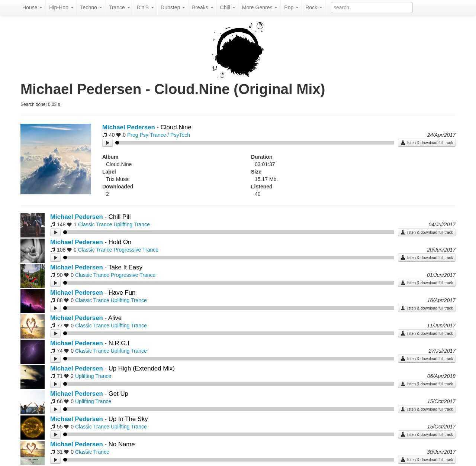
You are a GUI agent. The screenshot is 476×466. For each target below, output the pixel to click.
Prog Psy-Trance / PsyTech (159, 135)
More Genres (260, 7)
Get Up (118, 394)
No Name (122, 444)
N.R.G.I (119, 343)
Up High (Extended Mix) (142, 368)
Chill (228, 7)
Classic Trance (95, 224)
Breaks (202, 7)
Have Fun (122, 293)
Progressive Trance (136, 250)
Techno (91, 7)
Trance (120, 7)
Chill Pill (120, 217)
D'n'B (145, 7)
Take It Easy (125, 267)
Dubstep (173, 7)
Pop (291, 7)
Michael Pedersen (129, 127)
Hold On (120, 242)
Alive (115, 318)
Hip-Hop (61, 7)
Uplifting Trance (131, 224)
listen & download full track (427, 143)
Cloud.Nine (176, 127)
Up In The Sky (128, 419)
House (32, 7)
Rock (314, 7)
